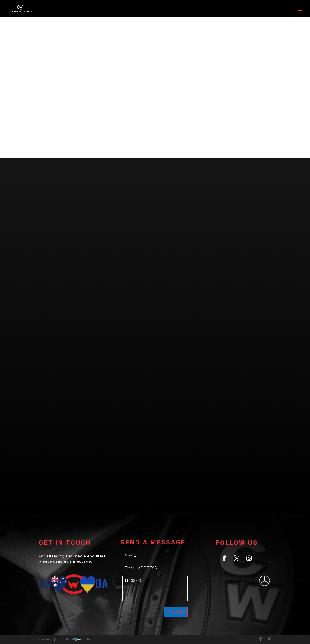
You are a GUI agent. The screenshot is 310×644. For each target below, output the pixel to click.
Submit (175, 612)
